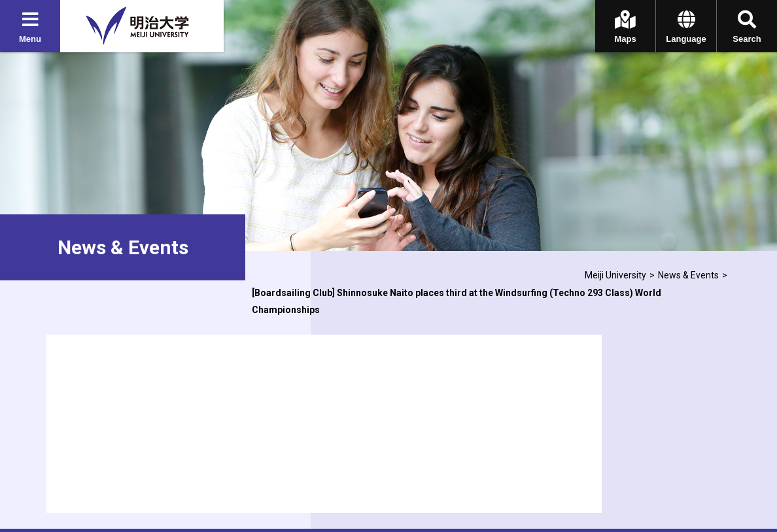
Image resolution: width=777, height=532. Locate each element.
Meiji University (615, 275)
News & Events (688, 275)
